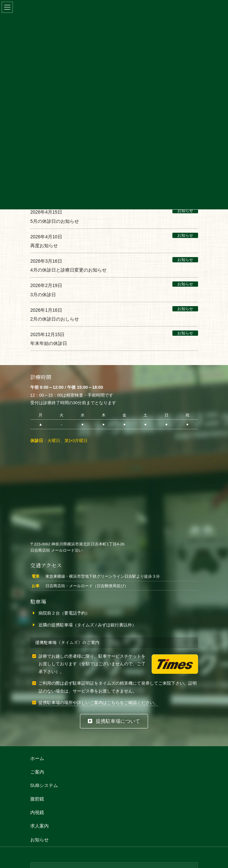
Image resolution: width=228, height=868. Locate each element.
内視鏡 (37, 813)
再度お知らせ (44, 246)
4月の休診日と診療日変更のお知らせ (68, 270)
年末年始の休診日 (49, 344)
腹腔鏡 (37, 799)
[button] (114, 721)
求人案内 (39, 826)
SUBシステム (44, 786)
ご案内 (37, 772)
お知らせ (185, 211)
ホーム (37, 759)
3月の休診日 (43, 295)
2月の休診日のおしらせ (55, 319)
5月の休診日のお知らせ (55, 221)
